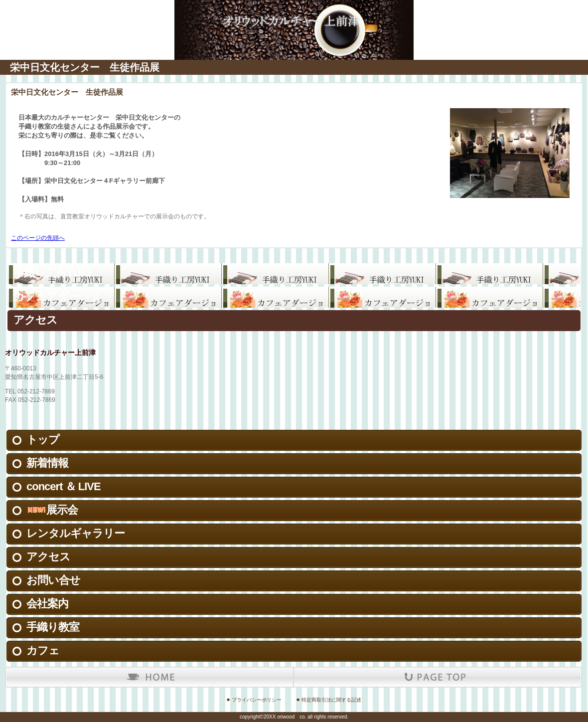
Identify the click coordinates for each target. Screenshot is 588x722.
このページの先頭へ (38, 238)
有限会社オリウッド (294, 15)
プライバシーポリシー (257, 700)
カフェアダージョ (57, 296)
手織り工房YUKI (52, 273)
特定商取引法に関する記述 (331, 700)
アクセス (35, 320)
